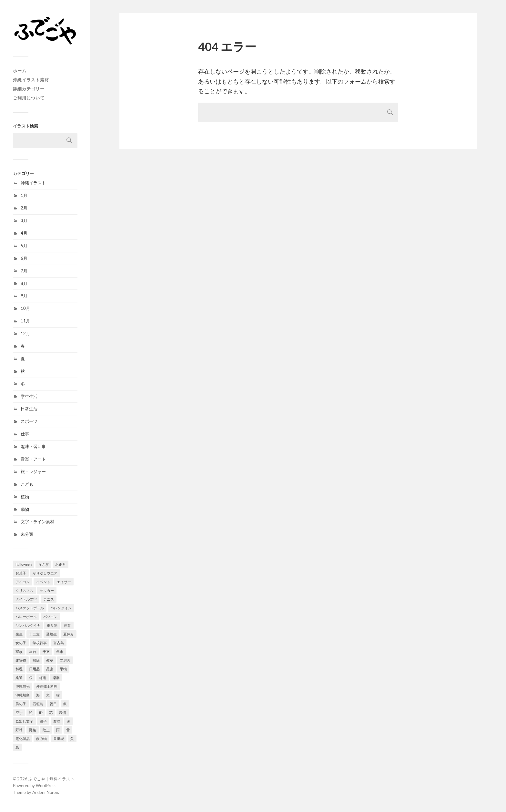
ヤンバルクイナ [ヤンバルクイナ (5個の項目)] (28, 625)
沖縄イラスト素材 (31, 80)
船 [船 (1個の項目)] (41, 712)
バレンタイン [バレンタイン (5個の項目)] (61, 608)
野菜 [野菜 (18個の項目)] (33, 730)
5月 (24, 246)
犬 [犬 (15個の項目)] (48, 695)
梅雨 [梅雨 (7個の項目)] (43, 678)
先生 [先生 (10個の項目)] (19, 634)
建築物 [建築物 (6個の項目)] (21, 660)
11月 (25, 321)
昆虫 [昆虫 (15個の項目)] (50, 669)
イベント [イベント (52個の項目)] (43, 582)
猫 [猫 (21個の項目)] (58, 695)
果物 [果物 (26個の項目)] (63, 669)
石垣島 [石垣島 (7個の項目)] (38, 704)
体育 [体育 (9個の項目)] (67, 625)
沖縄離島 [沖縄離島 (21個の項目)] (23, 695)
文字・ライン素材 (37, 522)
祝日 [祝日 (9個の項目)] (53, 704)
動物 (25, 509)
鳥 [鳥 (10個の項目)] (17, 747)
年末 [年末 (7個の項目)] (60, 651)
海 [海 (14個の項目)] (38, 695)
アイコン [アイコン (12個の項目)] (23, 582)
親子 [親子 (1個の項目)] (43, 721)
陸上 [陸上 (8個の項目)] (46, 730)
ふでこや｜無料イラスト (51, 779)
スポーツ (29, 421)
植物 (25, 497)
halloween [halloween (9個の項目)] (24, 564)
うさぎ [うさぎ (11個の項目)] (43, 564)
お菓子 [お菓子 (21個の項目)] (21, 573)
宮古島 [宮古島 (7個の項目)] (59, 643)
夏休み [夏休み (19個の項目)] (69, 634)
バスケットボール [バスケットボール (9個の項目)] (30, 608)
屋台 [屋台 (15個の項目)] (33, 651)
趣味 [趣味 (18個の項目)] (57, 721)
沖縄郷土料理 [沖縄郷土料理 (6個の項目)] (47, 686)
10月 (25, 308)
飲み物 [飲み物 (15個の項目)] (41, 739)
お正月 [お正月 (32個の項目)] (61, 564)
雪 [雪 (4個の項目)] (68, 730)
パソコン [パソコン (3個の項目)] (50, 617)
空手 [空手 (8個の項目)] (19, 712)
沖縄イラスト (33, 183)
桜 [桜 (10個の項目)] (31, 678)
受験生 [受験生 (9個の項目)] (51, 634)
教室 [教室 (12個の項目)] (50, 660)
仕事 (25, 434)
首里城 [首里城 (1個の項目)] (59, 739)
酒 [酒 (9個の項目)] (69, 721)
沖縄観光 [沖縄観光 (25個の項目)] (23, 686)
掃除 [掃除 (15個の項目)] (36, 660)
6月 (24, 258)
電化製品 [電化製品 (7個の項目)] (23, 739)
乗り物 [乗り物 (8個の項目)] (52, 625)
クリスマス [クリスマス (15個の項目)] (24, 590)
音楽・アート (33, 459)
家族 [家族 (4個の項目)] (19, 651)
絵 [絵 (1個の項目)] (31, 712)
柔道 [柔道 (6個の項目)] (19, 678)
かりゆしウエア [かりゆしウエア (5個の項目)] (45, 573)
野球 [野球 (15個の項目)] (19, 730)
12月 (25, 333)
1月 (24, 195)
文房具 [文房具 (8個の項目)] (65, 660)
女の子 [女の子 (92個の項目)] (21, 643)
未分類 (27, 534)
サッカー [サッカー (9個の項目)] (47, 590)
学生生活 (29, 396)
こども (27, 484)
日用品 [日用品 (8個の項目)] (34, 669)
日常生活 (29, 409)
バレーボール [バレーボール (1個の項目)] (26, 617)
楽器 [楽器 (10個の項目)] (56, 678)
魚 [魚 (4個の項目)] (72, 739)
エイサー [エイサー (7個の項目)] (64, 582)
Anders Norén (45, 792)
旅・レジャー (33, 472)
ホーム (20, 71)
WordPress (46, 786)
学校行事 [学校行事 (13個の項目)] (40, 643)
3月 (24, 220)
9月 (24, 296)
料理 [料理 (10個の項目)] (19, 669)
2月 (24, 208)
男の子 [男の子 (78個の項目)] (21, 704)
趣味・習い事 (33, 446)
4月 (24, 233)
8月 (24, 283)
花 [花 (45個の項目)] (51, 712)
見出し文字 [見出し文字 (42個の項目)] (24, 721)
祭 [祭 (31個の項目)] (65, 704)
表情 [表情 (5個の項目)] (63, 712)
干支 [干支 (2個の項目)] (46, 651)
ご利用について (29, 98)
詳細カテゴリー (29, 89)
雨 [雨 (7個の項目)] (58, 730)
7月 (24, 271)
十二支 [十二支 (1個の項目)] (34, 634)
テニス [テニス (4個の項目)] (49, 599)
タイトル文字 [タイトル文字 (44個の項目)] (26, 599)
